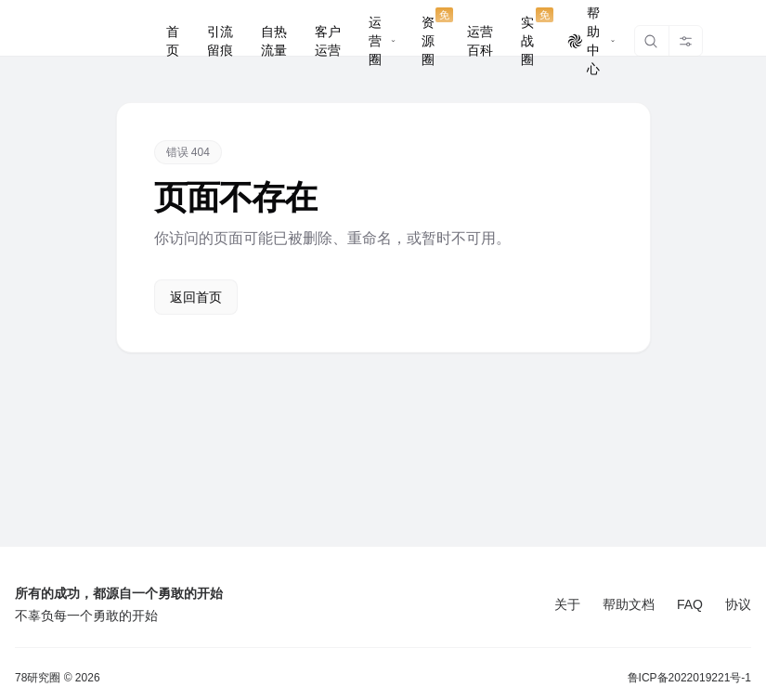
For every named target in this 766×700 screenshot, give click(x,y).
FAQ (690, 604)
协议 (738, 604)
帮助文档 (629, 604)
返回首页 (196, 297)
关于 (567, 604)
